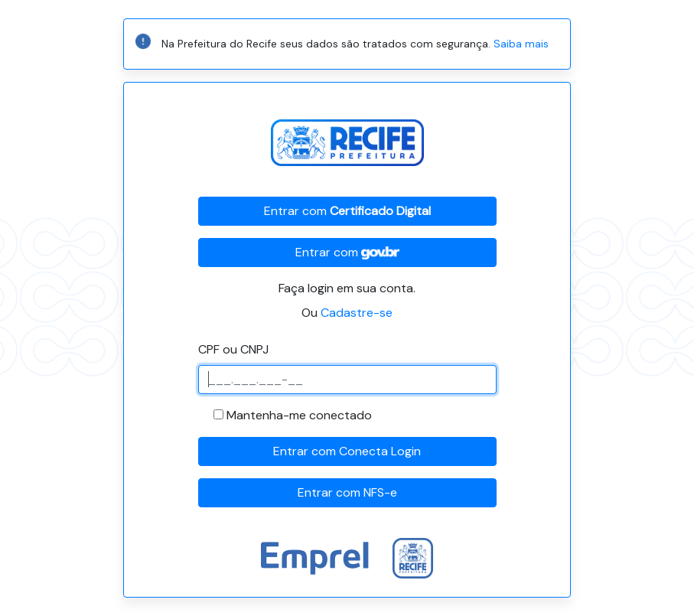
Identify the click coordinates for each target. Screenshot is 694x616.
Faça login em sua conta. (347, 288)
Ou (347, 313)
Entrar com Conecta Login (347, 451)
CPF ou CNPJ (233, 349)
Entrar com (347, 211)
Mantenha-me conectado (299, 415)
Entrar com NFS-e (347, 492)
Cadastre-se (357, 313)
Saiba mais (521, 44)
